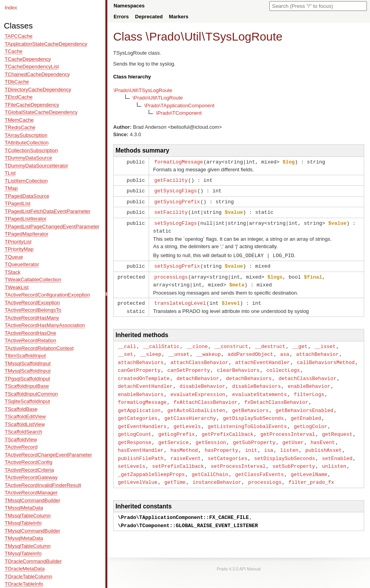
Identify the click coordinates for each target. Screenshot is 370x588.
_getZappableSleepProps (151, 463)
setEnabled (337, 448)
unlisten (334, 455)
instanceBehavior (217, 470)
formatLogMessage (179, 162)
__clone (197, 341)
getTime (175, 470)
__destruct (270, 341)
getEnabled (306, 409)
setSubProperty (294, 455)
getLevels (187, 417)
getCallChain (210, 463)
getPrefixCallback (228, 425)
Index (11, 8)
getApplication (139, 402)
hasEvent (323, 432)
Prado (165, 36)
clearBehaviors (238, 364)
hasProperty (221, 440)
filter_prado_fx (311, 470)
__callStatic (161, 341)
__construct (231, 341)
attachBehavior (318, 348)
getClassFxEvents (259, 463)
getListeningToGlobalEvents (247, 417)
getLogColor (311, 417)
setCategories (227, 448)
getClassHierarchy (190, 409)
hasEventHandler (141, 440)
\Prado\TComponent (179, 113)
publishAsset (324, 440)
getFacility (171, 179)
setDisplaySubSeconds (285, 448)
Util (193, 36)
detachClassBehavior (308, 371)
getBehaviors (251, 402)
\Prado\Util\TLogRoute (158, 98)
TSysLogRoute (244, 36)
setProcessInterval (238, 455)
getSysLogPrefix (177, 200)
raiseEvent (186, 448)
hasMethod (184, 440)
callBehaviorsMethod (326, 356)
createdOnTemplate (144, 371)
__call (127, 341)
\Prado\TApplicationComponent (180, 106)
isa (269, 440)
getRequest (337, 425)
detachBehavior (198, 371)
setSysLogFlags (175, 221)
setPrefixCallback (178, 455)
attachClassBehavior (199, 356)
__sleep (151, 348)
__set (125, 348)
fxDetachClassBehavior (276, 394)
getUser (293, 432)
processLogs (171, 273)
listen (289, 440)
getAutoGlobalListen (196, 402)
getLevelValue (138, 470)
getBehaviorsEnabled (304, 402)
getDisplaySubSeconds (253, 409)
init (251, 440)
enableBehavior (309, 379)
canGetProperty (139, 364)
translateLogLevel (180, 298)
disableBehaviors (257, 379)
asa (285, 348)
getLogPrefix (176, 425)
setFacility (171, 210)
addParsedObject (250, 348)
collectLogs (283, 364)
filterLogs (309, 387)
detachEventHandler (145, 379)
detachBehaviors (249, 371)
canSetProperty (189, 364)
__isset (325, 341)
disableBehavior (202, 379)
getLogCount (135, 425)
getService (173, 432)
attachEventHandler (262, 356)
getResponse (135, 432)
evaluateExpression (198, 387)
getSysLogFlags (175, 190)
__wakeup (208, 348)
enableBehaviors (141, 387)
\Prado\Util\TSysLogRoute (143, 90)
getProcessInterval (288, 425)
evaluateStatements (260, 387)
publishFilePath (141, 448)
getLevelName (309, 463)
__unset (179, 348)
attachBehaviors (141, 356)
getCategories (138, 409)
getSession (211, 432)
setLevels (132, 455)
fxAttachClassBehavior (205, 394)
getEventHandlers (142, 417)
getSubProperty (254, 432)
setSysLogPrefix (177, 263)
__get (300, 341)
